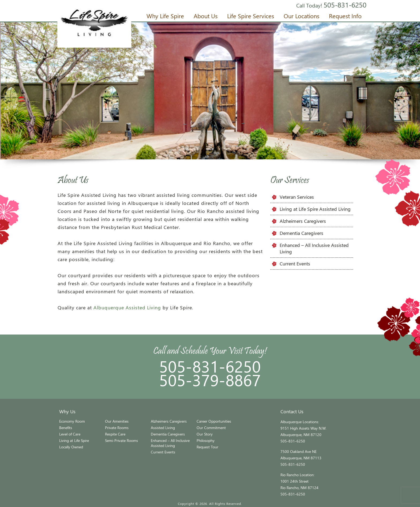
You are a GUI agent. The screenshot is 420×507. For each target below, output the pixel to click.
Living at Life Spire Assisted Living (315, 209)
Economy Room (72, 421)
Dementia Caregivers (301, 233)
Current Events (295, 264)
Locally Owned (71, 447)
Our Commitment (211, 428)
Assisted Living (163, 428)
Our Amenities (117, 421)
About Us (206, 16)
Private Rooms (117, 428)
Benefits (66, 428)
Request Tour (207, 447)
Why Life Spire (165, 16)
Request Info (345, 16)
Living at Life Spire (74, 440)
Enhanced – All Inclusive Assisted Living (170, 443)
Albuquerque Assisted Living (127, 307)
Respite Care (115, 434)
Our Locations (301, 16)
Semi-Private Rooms (121, 440)
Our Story (205, 434)
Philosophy (206, 440)
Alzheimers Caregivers (303, 221)
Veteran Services (297, 197)
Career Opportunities (214, 421)
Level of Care (70, 434)
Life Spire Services (251, 16)
